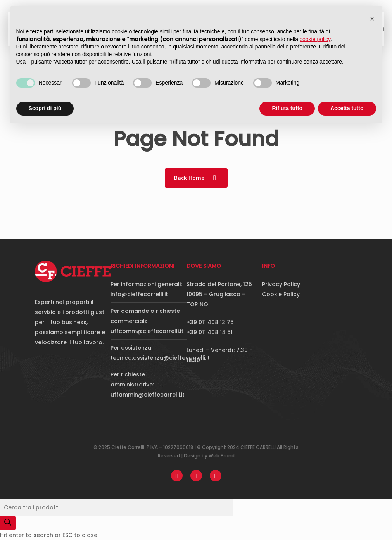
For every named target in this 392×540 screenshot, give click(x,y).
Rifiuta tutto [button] (287, 108)
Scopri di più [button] (45, 108)
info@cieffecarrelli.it (139, 294)
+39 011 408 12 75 (210, 322)
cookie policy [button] (315, 39)
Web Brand (222, 456)
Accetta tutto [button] (347, 108)
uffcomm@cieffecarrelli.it (147, 331)
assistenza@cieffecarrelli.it (171, 358)
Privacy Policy (281, 284)
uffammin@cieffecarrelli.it (148, 395)
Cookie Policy (281, 294)
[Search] (8, 523)
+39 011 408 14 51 (210, 332)
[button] (372, 19)
